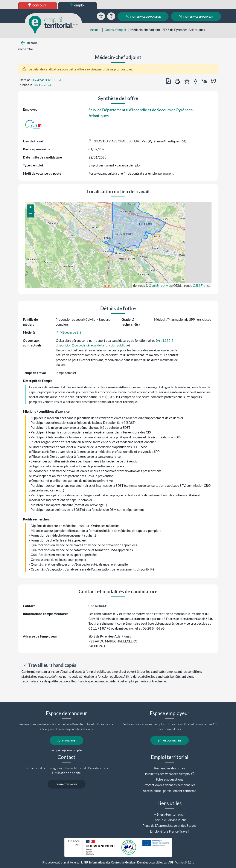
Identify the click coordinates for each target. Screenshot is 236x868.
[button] (30, 208)
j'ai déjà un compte (66, 750)
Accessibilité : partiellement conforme (170, 791)
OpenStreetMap (160, 285)
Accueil (95, 30)
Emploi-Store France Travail (170, 831)
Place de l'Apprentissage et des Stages (170, 825)
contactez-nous (66, 784)
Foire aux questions (170, 779)
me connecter (170, 740)
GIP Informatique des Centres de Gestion (109, 863)
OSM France (202, 285)
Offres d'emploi (115, 30)
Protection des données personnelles (170, 785)
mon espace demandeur (143, 16)
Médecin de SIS (69, 332)
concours (37, 5)
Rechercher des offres (170, 768)
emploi (78, 5)
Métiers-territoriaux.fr (170, 814)
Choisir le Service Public (170, 820)
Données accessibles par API (155, 863)
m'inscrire (66, 740)
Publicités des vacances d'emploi (168, 774)
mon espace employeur (196, 16)
